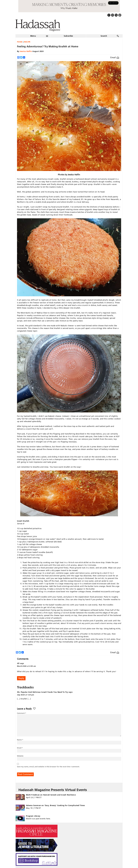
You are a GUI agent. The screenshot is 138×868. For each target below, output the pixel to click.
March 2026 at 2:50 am (27, 666)
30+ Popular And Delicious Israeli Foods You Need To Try (42, 692)
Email (115, 57)
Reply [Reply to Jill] (21, 678)
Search (104, 36)
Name (20, 740)
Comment (22, 713)
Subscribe (68, 36)
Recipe (27, 42)
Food (20, 42)
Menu (33, 36)
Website (20, 756)
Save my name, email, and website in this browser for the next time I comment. (48, 767)
